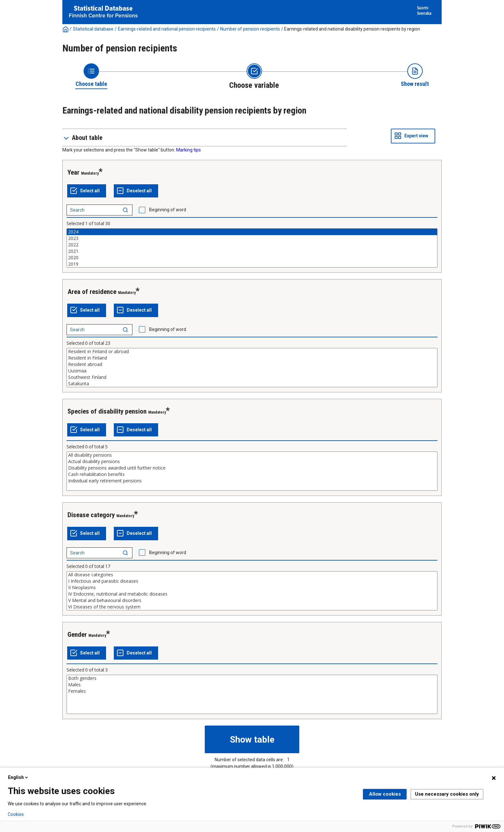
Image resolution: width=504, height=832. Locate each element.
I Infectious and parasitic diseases (252, 581)
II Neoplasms (252, 588)
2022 (252, 245)
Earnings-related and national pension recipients (167, 29)
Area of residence (92, 292)
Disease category (91, 515)
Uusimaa (252, 371)
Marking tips (189, 150)
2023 (252, 238)
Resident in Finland (252, 358)
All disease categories (252, 575)
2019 (252, 264)
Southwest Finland (252, 377)
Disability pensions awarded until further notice (252, 468)
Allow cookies (385, 794)
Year (73, 172)
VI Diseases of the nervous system (252, 607)
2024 (252, 232)
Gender (77, 635)
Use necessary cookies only (447, 794)
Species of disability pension (107, 411)
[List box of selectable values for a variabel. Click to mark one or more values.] (252, 248)
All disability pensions (252, 455)
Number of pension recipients (250, 29)
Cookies (16, 814)
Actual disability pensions (252, 462)
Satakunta (252, 384)
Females (252, 691)
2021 (252, 251)
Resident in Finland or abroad (252, 352)
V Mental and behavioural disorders (252, 600)
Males (252, 685)
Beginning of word (168, 210)
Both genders (252, 678)
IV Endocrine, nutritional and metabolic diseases (252, 594)
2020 (252, 258)
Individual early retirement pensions (252, 481)
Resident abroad (252, 364)
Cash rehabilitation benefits (252, 474)
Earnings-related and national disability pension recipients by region (352, 29)
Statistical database (93, 29)
